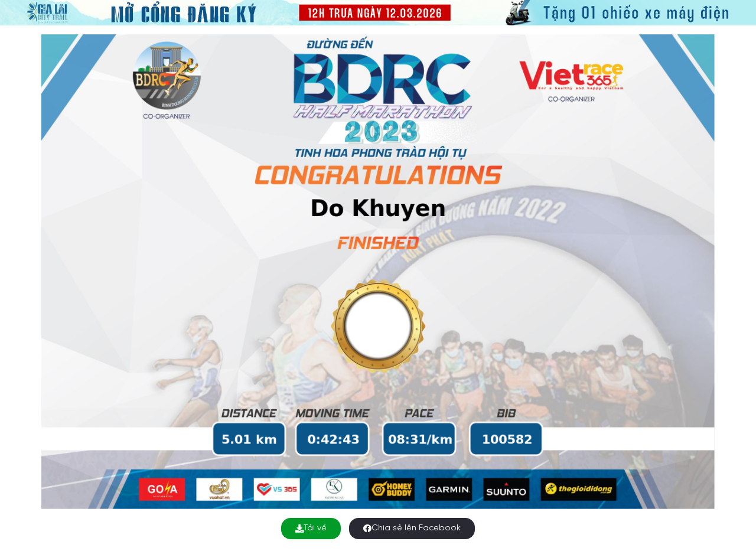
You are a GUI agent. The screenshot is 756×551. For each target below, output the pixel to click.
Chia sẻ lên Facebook (412, 528)
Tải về (311, 528)
